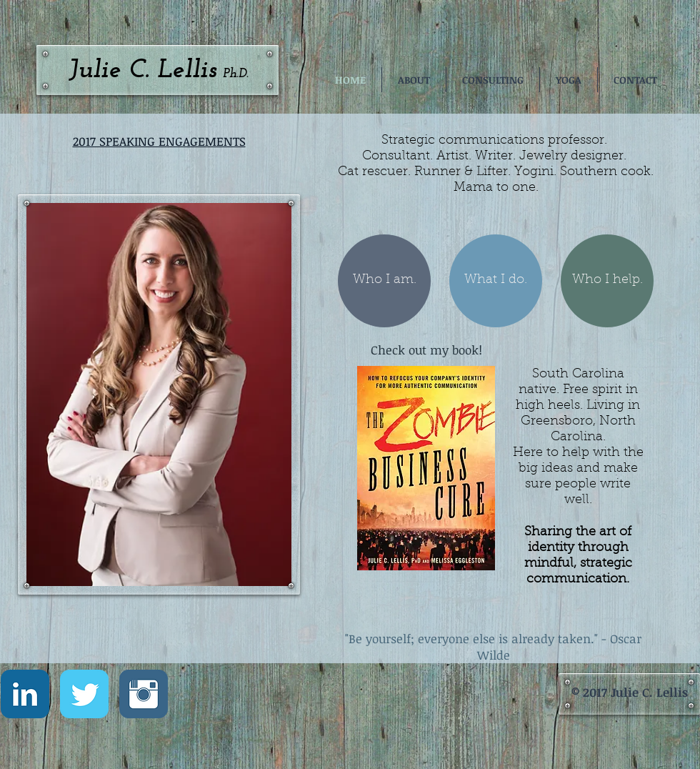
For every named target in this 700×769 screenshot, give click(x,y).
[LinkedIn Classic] (25, 694)
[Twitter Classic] (84, 694)
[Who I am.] (384, 281)
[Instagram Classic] (144, 694)
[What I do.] (496, 281)
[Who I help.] (607, 281)
